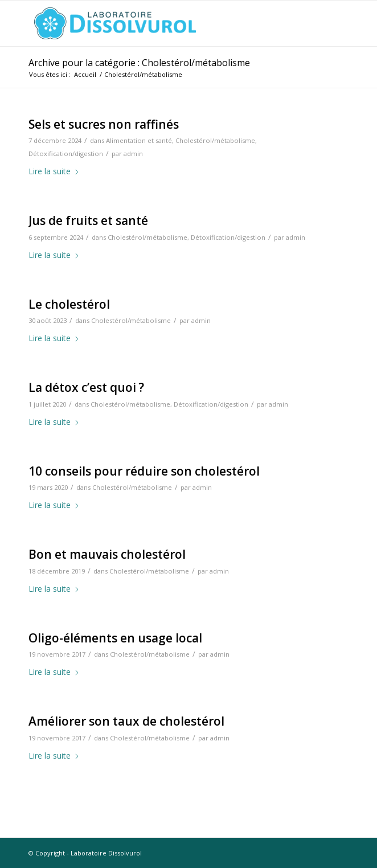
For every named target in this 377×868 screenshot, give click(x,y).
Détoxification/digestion (66, 153)
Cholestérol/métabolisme (215, 140)
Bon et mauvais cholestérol (107, 554)
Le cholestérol (69, 304)
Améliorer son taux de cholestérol (126, 721)
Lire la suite (54, 171)
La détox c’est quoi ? (86, 387)
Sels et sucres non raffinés (104, 124)
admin (133, 153)
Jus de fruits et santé (88, 220)
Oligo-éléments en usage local (115, 638)
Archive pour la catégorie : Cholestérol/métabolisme (139, 63)
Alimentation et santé (139, 140)
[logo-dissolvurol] (157, 23)
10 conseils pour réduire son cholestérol (144, 471)
